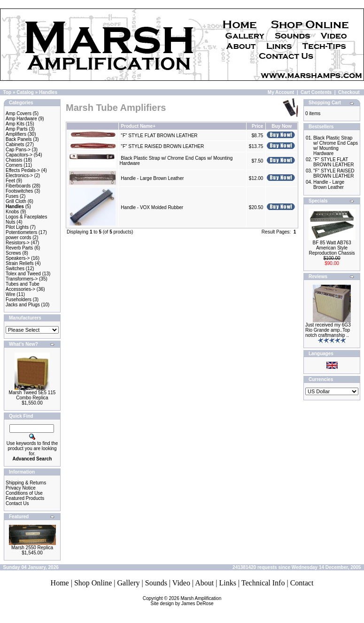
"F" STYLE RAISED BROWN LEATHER (162, 146)
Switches (15, 269)
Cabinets (15, 144)
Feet (10, 181)
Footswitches (19, 191)
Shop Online (93, 583)
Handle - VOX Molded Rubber (152, 207)
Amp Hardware (21, 119)
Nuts (11, 222)
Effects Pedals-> (23, 170)
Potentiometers (21, 232)
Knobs (12, 212)
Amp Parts (17, 129)
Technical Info (263, 583)
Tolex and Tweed (23, 274)
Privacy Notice (21, 488)
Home (60, 583)
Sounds (156, 583)
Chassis (14, 160)
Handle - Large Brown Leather (152, 178)
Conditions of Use (24, 493)
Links (227, 583)
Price (257, 126)
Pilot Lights (17, 227)
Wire (11, 294)
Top (8, 92)
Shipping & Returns (26, 483)
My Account (281, 92)
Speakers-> (18, 258)
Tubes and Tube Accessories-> (23, 287)
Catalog (25, 92)
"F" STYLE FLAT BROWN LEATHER (159, 136)
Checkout (349, 92)
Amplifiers (16, 134)
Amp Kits (15, 124)
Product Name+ (138, 126)
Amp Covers (19, 113)
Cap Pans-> (18, 150)
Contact (302, 583)
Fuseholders (19, 300)
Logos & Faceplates (26, 217)
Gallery (129, 583)
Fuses (12, 196)
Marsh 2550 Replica (32, 548)
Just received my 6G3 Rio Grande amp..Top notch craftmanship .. (328, 330)
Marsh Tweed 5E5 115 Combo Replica (32, 395)
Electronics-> (19, 175)
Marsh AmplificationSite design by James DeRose (186, 601)
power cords (18, 238)
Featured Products (25, 498)
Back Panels (19, 139)
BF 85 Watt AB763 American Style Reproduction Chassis (332, 248)
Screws (13, 253)
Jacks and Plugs (23, 305)
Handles (48, 92)
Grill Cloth (16, 201)
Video (181, 583)
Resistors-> (18, 243)
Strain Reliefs (19, 263)
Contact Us (17, 503)
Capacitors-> (19, 155)
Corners (14, 165)
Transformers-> (22, 279)
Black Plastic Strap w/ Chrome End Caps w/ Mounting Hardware (336, 146)
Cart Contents (316, 92)
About (204, 583)
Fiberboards (18, 186)
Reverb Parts (19, 248)
